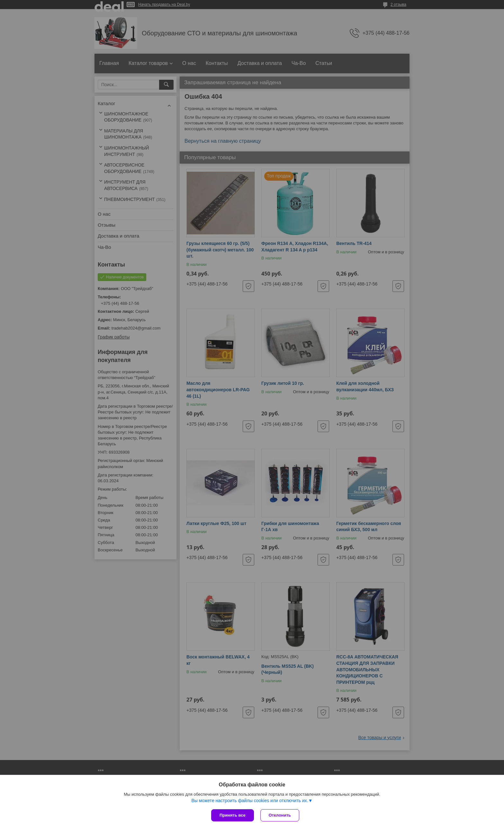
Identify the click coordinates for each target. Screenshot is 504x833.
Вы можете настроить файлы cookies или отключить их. (250, 801)
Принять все (233, 815)
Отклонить (280, 815)
